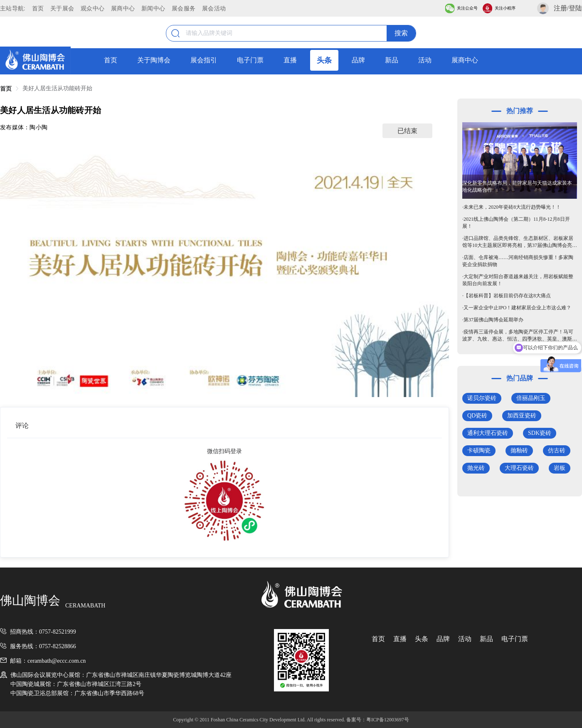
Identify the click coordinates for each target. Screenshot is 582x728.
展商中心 (123, 8)
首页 (38, 8)
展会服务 (184, 8)
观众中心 (92, 8)
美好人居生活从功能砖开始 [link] (57, 88)
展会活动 (214, 8)
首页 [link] (6, 89)
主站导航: (13, 8)
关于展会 (62, 8)
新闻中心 (153, 8)
